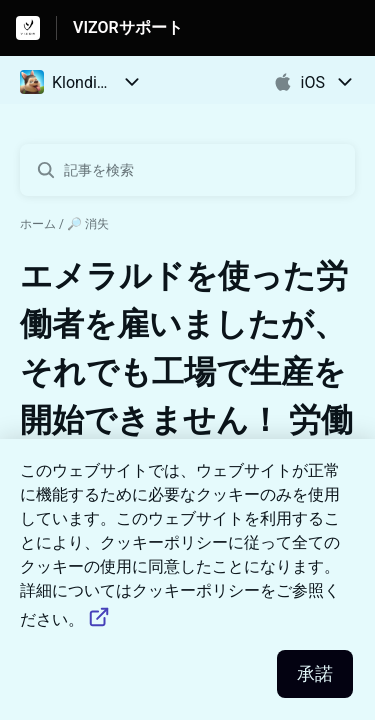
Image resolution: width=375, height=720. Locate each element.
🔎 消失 (88, 224)
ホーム (38, 224)
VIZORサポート (128, 27)
